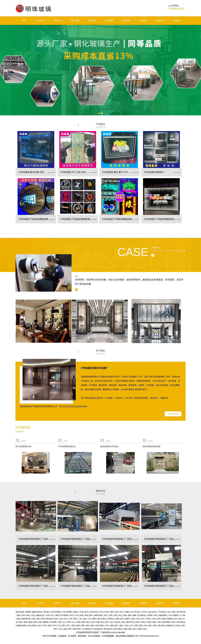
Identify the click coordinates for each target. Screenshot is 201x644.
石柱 (154, 619)
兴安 (138, 619)
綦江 (117, 626)
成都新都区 (163, 615)
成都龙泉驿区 (22, 626)
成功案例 (143, 21)
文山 (74, 622)
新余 (91, 615)
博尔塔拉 (162, 626)
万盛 (82, 612)
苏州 (56, 619)
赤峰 (117, 619)
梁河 (86, 612)
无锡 (65, 629)
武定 (120, 615)
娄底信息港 (20, 612)
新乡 (138, 622)
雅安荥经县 (26, 619)
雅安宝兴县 (131, 622)
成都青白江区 (172, 619)
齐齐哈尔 (111, 619)
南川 (40, 626)
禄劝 (180, 619)
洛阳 (79, 622)
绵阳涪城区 (98, 615)
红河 (54, 626)
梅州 (92, 626)
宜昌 (73, 626)
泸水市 (107, 612)
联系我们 (177, 21)
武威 (98, 622)
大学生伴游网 (55, 612)
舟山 (169, 612)
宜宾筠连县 (181, 622)
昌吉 (155, 615)
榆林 (26, 622)
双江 (107, 622)
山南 (150, 612)
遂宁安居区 (102, 619)
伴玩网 (46, 612)
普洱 (69, 622)
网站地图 (121, 633)
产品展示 (100, 126)
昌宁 (112, 622)
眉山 (103, 622)
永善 (115, 615)
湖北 (88, 626)
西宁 (55, 629)
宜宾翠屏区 (166, 622)
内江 (52, 615)
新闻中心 (58, 21)
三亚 (80, 619)
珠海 (149, 622)
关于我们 (100, 352)
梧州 (123, 622)
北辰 (145, 629)
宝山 (122, 612)
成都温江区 (40, 615)
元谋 (110, 615)
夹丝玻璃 (109, 21)
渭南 (18, 615)
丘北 (60, 629)
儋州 (94, 619)
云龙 (77, 615)
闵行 (64, 626)
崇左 (66, 619)
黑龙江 (144, 622)
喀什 (79, 629)
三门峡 (183, 615)
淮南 (49, 626)
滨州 (159, 619)
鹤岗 (83, 626)
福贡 (85, 619)
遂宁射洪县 (181, 612)
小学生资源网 (67, 612)
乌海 (136, 626)
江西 (183, 626)
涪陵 (141, 626)
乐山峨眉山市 (88, 629)
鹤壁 (35, 622)
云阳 (33, 615)
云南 (47, 615)
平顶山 (148, 619)
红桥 (33, 619)
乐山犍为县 (142, 615)
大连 (61, 619)
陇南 (30, 622)
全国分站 (114, 633)
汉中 (107, 626)
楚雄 (19, 619)
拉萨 (133, 619)
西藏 (134, 615)
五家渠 (150, 615)
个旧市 (144, 612)
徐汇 (68, 626)
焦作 (174, 622)
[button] (99, 113)
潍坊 (155, 626)
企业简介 (41, 21)
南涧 (81, 615)
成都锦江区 (171, 626)
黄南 (154, 622)
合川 (131, 626)
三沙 (59, 626)
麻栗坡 (46, 622)
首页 (24, 21)
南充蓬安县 (98, 629)
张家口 (76, 612)
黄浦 (57, 615)
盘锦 (130, 615)
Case (133, 252)
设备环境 (160, 21)
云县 (126, 626)
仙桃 (125, 629)
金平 (143, 619)
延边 (154, 612)
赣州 (78, 626)
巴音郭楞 (53, 622)
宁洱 (70, 619)
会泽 (93, 622)
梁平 (70, 629)
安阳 (75, 629)
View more (173, 414)
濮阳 (140, 629)
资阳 (86, 615)
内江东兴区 (136, 612)
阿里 (75, 619)
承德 (164, 619)
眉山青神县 (32, 626)
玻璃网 (28, 612)
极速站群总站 (37, 612)
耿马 (122, 619)
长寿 (159, 622)
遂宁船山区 (108, 629)
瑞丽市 (128, 619)
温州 (23, 615)
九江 (64, 622)
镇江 (117, 612)
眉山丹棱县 (118, 629)
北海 (178, 626)
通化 (28, 615)
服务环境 (100, 492)
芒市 (45, 626)
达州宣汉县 (94, 612)
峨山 (130, 629)
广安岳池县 (162, 612)
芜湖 (43, 619)
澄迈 (38, 619)
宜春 (40, 622)
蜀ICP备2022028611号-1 (150, 636)
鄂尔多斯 (49, 619)
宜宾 (106, 615)
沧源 (125, 615)
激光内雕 (75, 21)
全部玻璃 (126, 21)
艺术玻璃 (92, 21)
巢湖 (112, 626)
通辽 (88, 622)
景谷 (72, 615)
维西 (83, 622)
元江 (90, 619)
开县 (145, 626)
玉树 (60, 622)
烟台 (121, 626)
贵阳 (174, 612)
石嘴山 (127, 612)
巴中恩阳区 (64, 615)
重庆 (112, 612)
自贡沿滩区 (100, 626)
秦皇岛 (118, 622)
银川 (135, 629)
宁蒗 (101, 612)
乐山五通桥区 (174, 615)
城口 (150, 626)
